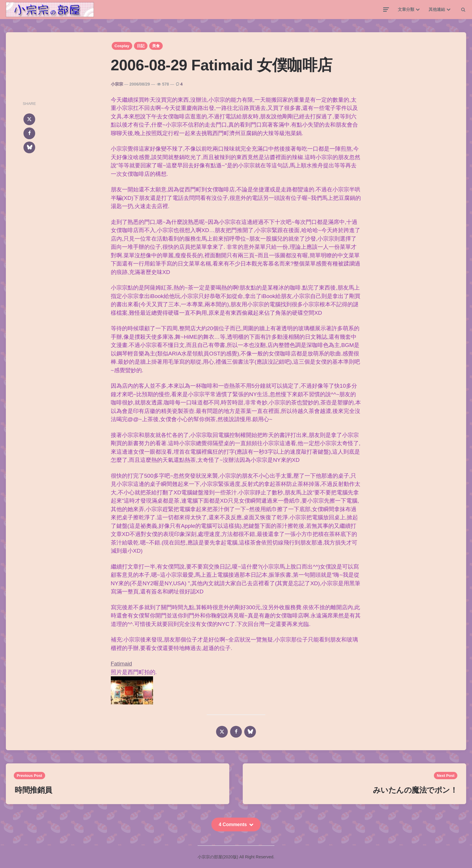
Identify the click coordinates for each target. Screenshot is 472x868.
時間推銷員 (33, 790)
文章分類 (406, 9)
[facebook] (29, 133)
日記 (141, 46)
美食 (156, 46)
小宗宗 (117, 84)
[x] (29, 119)
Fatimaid (122, 664)
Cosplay (122, 46)
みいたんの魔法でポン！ (415, 790)
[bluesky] (29, 147)
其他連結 (437, 9)
